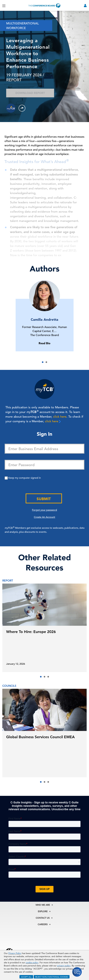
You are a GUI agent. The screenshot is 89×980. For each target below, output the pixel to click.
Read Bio (44, 343)
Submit (44, 499)
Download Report (30, 93)
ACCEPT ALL (26, 977)
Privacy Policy (15, 953)
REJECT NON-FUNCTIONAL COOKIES (52, 977)
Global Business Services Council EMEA (40, 737)
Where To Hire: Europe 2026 (31, 632)
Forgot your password (44, 510)
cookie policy (32, 963)
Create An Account (44, 517)
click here (60, 417)
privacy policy (64, 966)
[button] (43, 362)
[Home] (44, 5)
